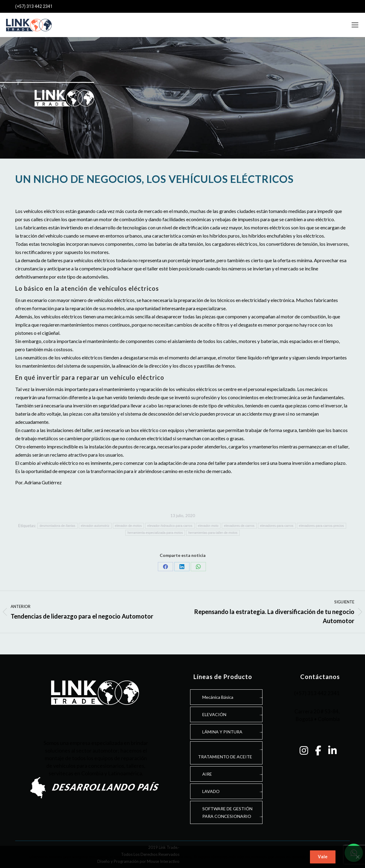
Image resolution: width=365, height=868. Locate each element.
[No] (357, 857)
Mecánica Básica (218, 697)
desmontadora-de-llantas (57, 526)
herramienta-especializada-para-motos (155, 533)
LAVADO (211, 791)
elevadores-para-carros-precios (322, 526)
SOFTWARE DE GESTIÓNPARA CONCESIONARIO (227, 812)
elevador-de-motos (128, 526)
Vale (323, 857)
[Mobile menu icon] (355, 25)
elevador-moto (208, 526)
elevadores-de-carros (239, 526)
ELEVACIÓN (214, 714)
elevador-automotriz (95, 526)
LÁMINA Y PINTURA (222, 732)
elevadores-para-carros (277, 526)
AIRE (207, 774)
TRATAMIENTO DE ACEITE (225, 757)
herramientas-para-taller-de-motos (213, 533)
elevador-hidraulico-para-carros (170, 526)
